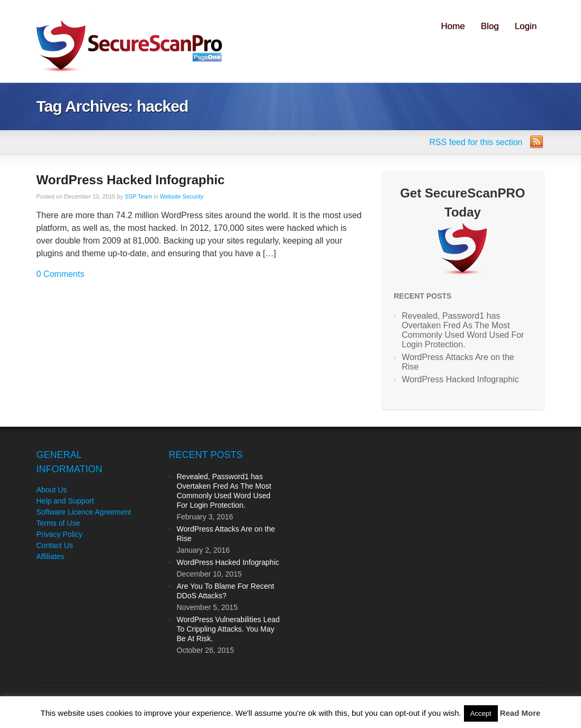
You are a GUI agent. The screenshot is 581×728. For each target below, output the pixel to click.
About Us (52, 490)
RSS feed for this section (476, 142)
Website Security (182, 196)
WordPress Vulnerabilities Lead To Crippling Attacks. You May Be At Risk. (229, 629)
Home (453, 26)
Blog (490, 26)
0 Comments (61, 274)
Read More (520, 713)
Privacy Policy (60, 534)
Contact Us (55, 545)
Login (526, 26)
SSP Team (138, 196)
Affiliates (51, 556)
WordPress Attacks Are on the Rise (458, 362)
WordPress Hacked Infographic (131, 180)
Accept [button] (481, 713)
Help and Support (65, 501)
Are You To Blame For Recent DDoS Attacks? (226, 591)
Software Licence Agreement (84, 512)
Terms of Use (58, 523)
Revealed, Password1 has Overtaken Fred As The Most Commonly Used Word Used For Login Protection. (463, 330)
